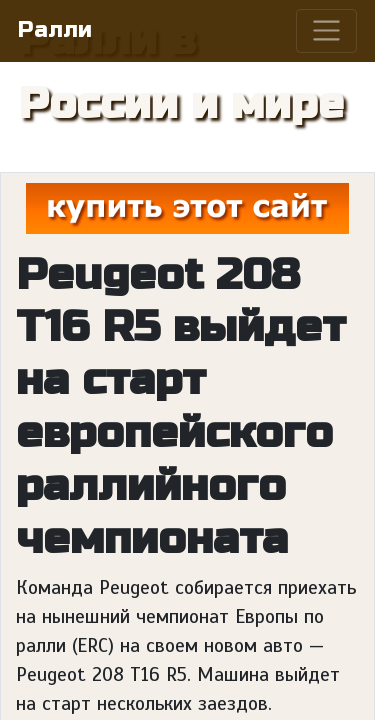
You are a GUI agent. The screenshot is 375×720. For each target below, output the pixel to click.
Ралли (55, 30)
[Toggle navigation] (326, 31)
